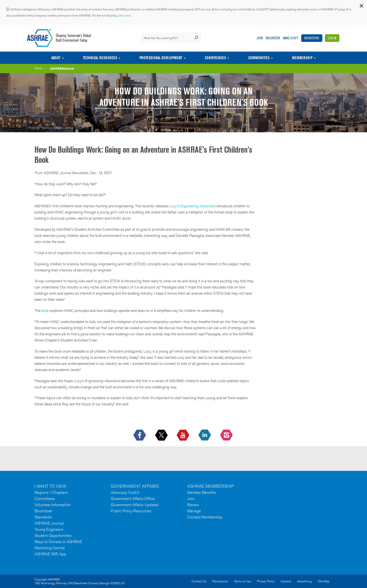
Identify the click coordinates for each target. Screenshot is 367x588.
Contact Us (199, 581)
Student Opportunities (53, 535)
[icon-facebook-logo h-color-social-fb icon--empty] (140, 435)
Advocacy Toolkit (125, 492)
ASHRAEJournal (62, 68)
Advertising (304, 581)
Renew (193, 505)
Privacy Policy (266, 581)
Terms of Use (242, 581)
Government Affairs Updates (135, 505)
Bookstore (312, 38)
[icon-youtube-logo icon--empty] (183, 435)
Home (38, 68)
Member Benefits (202, 492)
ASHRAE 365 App (50, 554)
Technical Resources (100, 58)
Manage (194, 511)
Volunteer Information (53, 505)
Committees (45, 499)
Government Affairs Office (133, 499)
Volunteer (273, 38)
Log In (332, 38)
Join (260, 38)
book (45, 311)
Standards (43, 517)
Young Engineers (49, 529)
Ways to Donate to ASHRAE (58, 542)
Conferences (215, 58)
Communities (259, 58)
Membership (302, 58)
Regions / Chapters (51, 492)
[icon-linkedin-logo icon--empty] (205, 435)
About (56, 58)
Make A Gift (291, 38)
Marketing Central (50, 548)
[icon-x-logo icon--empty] (162, 435)
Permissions (220, 581)
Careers (286, 581)
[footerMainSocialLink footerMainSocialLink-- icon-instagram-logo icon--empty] (227, 435)
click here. (125, 15)
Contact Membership (205, 517)
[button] (361, 7)
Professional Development (161, 58)
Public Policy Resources (131, 511)
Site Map (324, 581)
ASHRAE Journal (49, 523)
